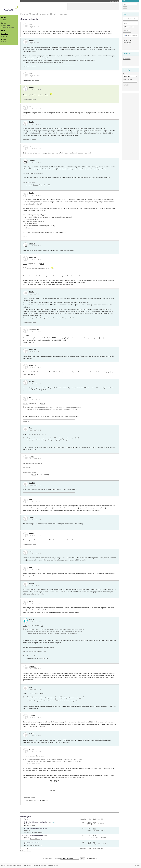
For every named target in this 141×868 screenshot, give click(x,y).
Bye (95, 822)
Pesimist (32, 244)
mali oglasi (6, 25)
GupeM (32, 457)
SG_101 (32, 381)
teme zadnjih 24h (8, 27)
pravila (5, 42)
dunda (31, 41)
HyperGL (32, 667)
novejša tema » (92, 859)
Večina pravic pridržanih (14, 865)
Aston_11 (32, 365)
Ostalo (3, 39)
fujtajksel (32, 257)
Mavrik (31, 619)
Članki (3, 31)
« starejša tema (48, 859)
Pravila (3, 865)
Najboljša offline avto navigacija (36, 822)
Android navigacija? (31, 842)
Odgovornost (27, 865)
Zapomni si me (128, 27)
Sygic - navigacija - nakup (33, 835)
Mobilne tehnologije (36, 839)
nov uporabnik (127, 41)
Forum (3, 23)
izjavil (42, 264)
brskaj (5, 36)
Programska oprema (36, 832)
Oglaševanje (36, 865)
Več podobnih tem (26, 851)
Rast (31, 428)
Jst (94, 842)
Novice (4, 18)
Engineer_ (33, 160)
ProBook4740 (34, 329)
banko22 (27, 824)
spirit (31, 601)
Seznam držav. (28, 468)
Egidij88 (32, 483)
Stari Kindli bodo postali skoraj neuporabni (40, 1)
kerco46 (27, 837)
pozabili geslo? (128, 43)
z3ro (30, 25)
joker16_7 (27, 830)
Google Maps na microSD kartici (36, 829)
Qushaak (32, 716)
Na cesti (33, 826)
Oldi (95, 829)
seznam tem (127, 59)
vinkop (31, 734)
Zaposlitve (5, 34)
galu (30, 397)
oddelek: (67, 859)
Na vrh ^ (137, 865)
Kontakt (43, 865)
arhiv (5, 20)
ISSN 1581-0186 (52, 865)
